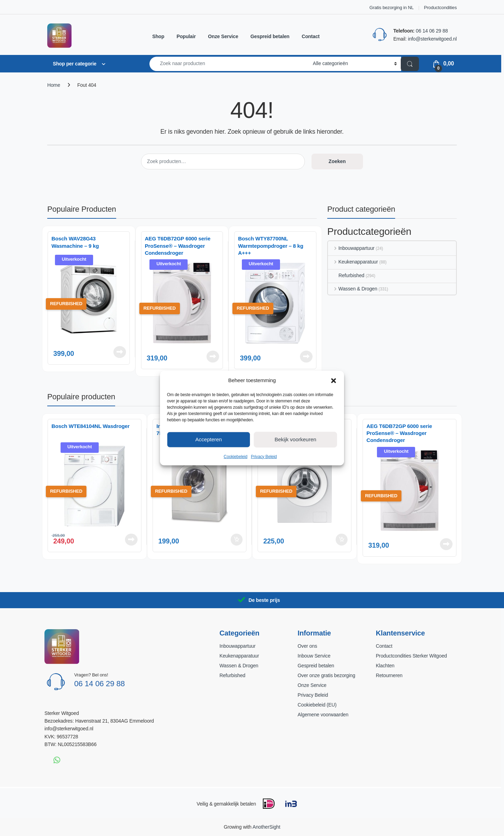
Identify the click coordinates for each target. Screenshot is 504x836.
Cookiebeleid (236, 456)
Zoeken (337, 161)
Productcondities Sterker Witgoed (411, 656)
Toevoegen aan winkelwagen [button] (237, 540)
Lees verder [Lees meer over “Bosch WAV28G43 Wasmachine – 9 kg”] (120, 352)
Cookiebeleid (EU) (317, 705)
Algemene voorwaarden (323, 715)
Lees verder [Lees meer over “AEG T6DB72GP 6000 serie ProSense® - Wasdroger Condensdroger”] (213, 357)
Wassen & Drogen (353, 289)
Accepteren (209, 439)
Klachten (385, 666)
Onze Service (223, 36)
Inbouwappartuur (351, 248)
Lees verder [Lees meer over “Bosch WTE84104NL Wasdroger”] (131, 540)
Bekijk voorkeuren (295, 439)
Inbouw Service (314, 656)
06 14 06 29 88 (432, 31)
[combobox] (229, 64)
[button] (334, 380)
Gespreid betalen (270, 36)
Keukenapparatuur (353, 262)
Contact (311, 36)
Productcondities (440, 8)
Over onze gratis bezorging (326, 675)
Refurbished (346, 275)
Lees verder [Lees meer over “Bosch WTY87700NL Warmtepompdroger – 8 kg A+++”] (306, 357)
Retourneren (389, 675)
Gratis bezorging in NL (392, 8)
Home (54, 85)
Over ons (307, 646)
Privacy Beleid (264, 456)
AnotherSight (266, 827)
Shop (158, 36)
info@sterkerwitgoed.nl (432, 39)
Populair (186, 36)
